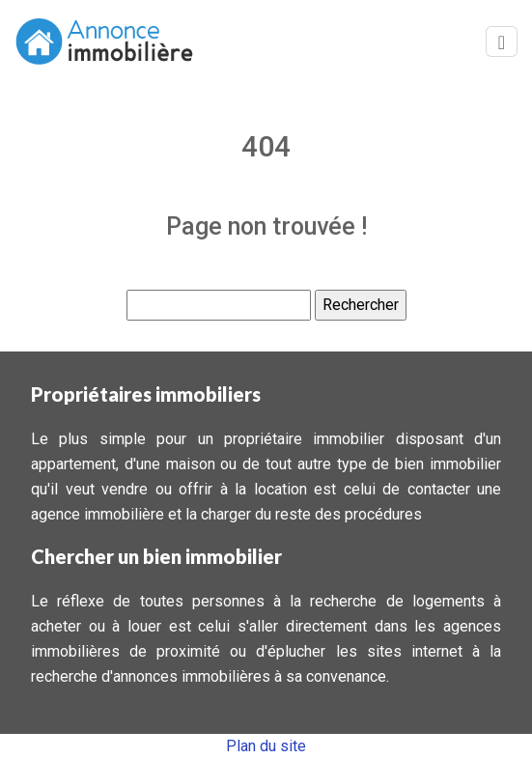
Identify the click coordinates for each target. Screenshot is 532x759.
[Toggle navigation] (502, 42)
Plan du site (266, 746)
